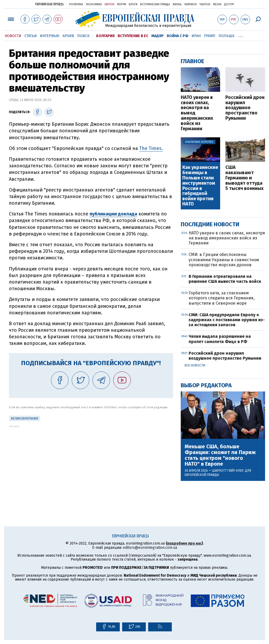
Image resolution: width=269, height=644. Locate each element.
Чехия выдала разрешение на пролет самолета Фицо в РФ (220, 339)
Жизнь (177, 4)
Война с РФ (178, 36)
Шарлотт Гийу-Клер (228, 471)
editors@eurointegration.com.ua (150, 548)
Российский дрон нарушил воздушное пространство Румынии (245, 108)
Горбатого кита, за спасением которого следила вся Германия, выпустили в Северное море (222, 298)
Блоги (133, 4)
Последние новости (210, 224)
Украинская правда (49, 4)
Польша (226, 36)
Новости (13, 36)
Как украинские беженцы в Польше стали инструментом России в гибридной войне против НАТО (200, 186)
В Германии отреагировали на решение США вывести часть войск (225, 279)
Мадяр (157, 36)
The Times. (151, 148)
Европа (110, 4)
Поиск (83, 36)
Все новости (195, 365)
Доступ (229, 4)
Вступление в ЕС (133, 36)
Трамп (210, 36)
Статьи (31, 36)
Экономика (94, 4)
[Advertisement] (91, 465)
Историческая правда (155, 4)
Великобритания (25, 419)
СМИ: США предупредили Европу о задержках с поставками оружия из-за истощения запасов (227, 320)
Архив (68, 36)
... (241, 35)
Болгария (105, 36)
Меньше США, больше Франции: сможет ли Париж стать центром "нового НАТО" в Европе (220, 455)
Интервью (50, 36)
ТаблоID (205, 4)
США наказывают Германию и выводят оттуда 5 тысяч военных (244, 178)
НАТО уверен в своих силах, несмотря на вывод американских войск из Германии (197, 113)
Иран (196, 36)
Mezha (217, 4)
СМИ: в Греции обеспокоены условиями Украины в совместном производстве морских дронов (224, 260)
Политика (76, 4)
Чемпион (190, 4)
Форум (122, 4)
